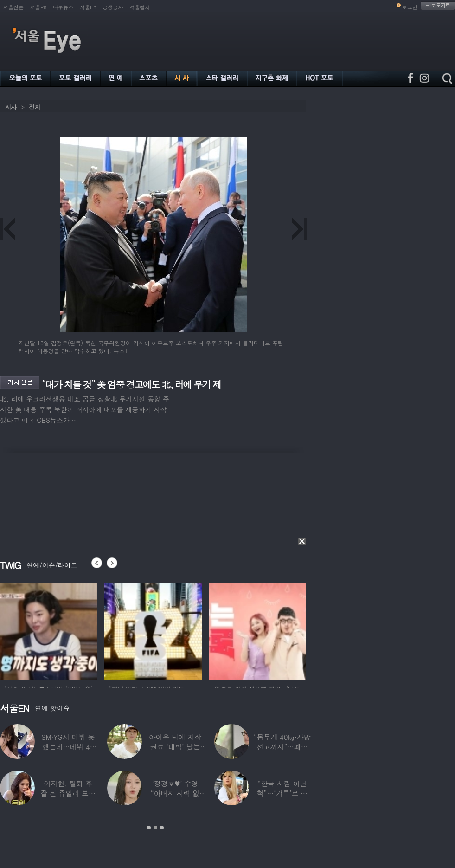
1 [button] (149, 828)
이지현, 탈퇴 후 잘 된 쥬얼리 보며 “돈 (68, 793)
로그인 (410, 7)
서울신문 (13, 7)
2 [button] (155, 828)
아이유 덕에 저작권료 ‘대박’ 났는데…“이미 (175, 747)
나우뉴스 (63, 7)
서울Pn (38, 7)
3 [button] (162, 828)
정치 (34, 107)
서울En (88, 7)
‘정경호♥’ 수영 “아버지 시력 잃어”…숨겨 (175, 793)
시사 (11, 107)
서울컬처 (140, 7)
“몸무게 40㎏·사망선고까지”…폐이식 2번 (282, 747)
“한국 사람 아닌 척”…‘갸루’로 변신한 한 (282, 793)
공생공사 (113, 7)
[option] (49, 630)
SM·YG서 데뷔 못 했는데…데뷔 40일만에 (68, 747)
